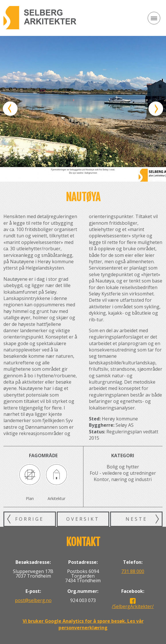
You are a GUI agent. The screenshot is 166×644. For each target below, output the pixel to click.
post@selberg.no (33, 600)
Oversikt (83, 519)
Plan (30, 498)
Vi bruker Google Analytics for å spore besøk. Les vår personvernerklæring (83, 624)
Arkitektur (56, 498)
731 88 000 (133, 571)
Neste (136, 519)
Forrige (30, 519)
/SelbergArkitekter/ (133, 606)
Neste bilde (156, 109)
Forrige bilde (10, 109)
